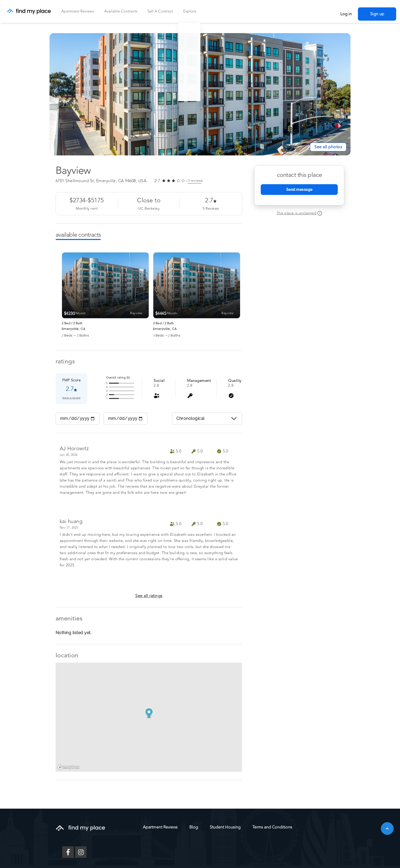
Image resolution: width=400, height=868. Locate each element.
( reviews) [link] (195, 181)
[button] (387, 829)
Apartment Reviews (78, 11)
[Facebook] (68, 852)
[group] (105, 295)
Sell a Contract (160, 11)
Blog (194, 827)
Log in (346, 14)
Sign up (377, 14)
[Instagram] (81, 852)
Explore (190, 11)
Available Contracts (121, 11)
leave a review (71, 398)
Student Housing (225, 827)
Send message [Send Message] (299, 190)
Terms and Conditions (272, 827)
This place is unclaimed (297, 213)
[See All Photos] (328, 147)
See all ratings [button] (149, 596)
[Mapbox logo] (68, 767)
